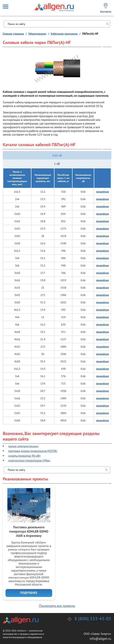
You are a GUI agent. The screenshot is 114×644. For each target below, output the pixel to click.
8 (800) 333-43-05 (93, 619)
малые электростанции (23, 446)
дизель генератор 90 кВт (24, 456)
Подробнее (29, 593)
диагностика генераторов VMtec (29, 460)
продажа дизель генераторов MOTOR (33, 451)
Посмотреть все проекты (57, 606)
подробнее (102, 192)
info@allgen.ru (100, 639)
